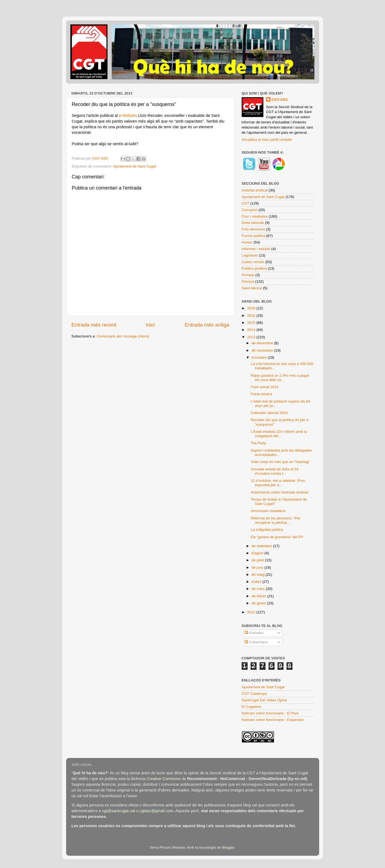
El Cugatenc (252, 707)
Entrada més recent (94, 325)
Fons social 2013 (264, 387)
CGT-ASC (280, 100)
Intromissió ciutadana (268, 511)
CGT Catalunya (254, 694)
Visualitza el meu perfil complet (267, 140)
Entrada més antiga (207, 325)
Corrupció (250, 210)
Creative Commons (163, 779)
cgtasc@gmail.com (156, 811)
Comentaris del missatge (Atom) (123, 336)
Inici (150, 325)
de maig (259, 575)
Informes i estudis (256, 249)
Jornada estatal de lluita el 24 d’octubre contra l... (275, 471)
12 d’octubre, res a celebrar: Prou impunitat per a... (278, 483)
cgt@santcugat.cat (119, 811)
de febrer (260, 596)
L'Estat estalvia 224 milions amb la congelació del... (279, 434)
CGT (246, 203)
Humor (247, 242)
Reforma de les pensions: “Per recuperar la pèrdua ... (275, 520)
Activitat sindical (255, 190)
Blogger (228, 847)
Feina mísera (261, 394)
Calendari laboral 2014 (269, 413)
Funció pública (253, 236)
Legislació (250, 255)
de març (259, 589)
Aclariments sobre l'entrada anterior (280, 492)
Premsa (248, 281)
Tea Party (258, 443)
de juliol (258, 560)
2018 (252, 308)
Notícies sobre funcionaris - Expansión (273, 720)
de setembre (262, 546)
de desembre (263, 343)
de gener (259, 603)
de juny (258, 567)
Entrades (254, 633)
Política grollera (254, 268)
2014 (252, 330)
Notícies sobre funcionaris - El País (270, 713)
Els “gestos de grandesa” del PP (277, 537)
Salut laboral (252, 288)
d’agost (258, 553)
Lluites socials (253, 262)
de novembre (263, 350)
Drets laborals (253, 223)
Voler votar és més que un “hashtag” (280, 462)
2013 (252, 337)
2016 (252, 316)
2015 (252, 323)
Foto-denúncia (253, 229)
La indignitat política (267, 530)
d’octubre (260, 357)
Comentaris (256, 642)
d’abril (257, 582)
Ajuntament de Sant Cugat (134, 166)
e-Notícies (128, 115)
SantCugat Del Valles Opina (264, 700)
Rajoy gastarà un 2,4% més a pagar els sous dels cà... (280, 378)
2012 (252, 612)
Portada (248, 275)
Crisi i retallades (255, 216)
